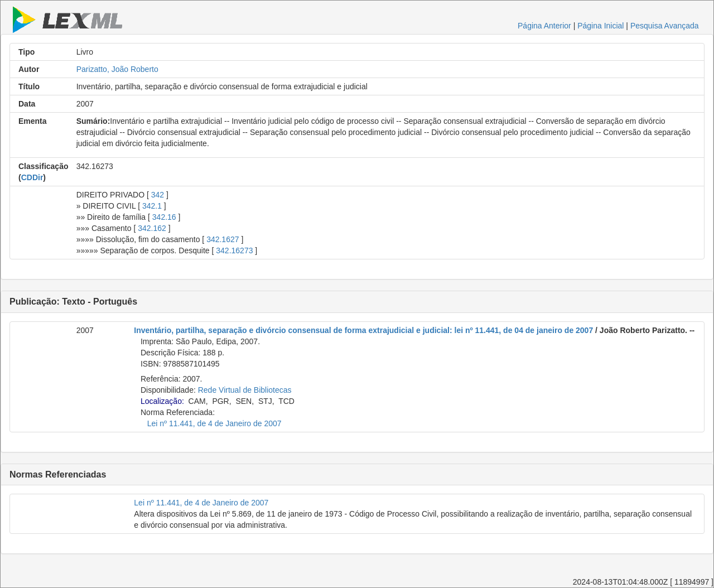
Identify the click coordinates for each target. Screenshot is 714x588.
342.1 (152, 206)
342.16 (164, 217)
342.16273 (234, 250)
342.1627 (223, 239)
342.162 (152, 228)
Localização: (162, 401)
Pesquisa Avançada (665, 26)
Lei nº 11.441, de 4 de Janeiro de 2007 (214, 423)
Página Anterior (544, 26)
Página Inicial (600, 26)
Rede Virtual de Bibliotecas (245, 390)
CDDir (32, 177)
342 (158, 195)
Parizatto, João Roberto (117, 69)
